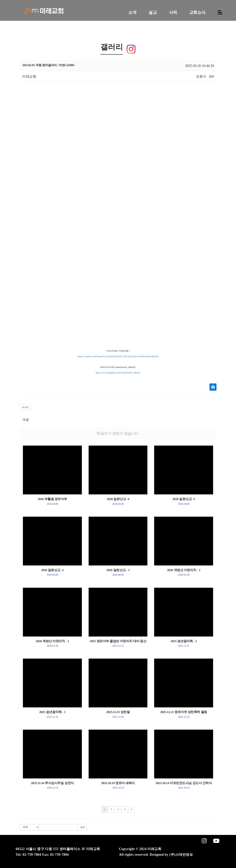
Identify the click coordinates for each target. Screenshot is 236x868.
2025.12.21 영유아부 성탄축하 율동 (184, 714)
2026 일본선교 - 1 (118, 572)
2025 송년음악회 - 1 (52, 714)
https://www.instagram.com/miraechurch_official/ (118, 373)
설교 (153, 12)
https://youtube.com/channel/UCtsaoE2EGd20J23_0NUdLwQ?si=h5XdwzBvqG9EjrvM (118, 356)
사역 (173, 12)
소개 (132, 12)
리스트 (25, 407)
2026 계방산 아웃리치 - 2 (184, 572)
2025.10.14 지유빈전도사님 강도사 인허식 (184, 785)
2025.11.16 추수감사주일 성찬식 (52, 785)
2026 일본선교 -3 (184, 501)
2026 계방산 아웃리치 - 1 (52, 643)
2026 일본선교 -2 (52, 572)
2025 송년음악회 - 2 (184, 643)
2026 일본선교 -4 (118, 501)
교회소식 (197, 12)
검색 (82, 827)
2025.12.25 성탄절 (118, 714)
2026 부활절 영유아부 (52, 501)
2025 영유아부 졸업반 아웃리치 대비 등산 (118, 643)
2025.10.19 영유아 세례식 (118, 785)
